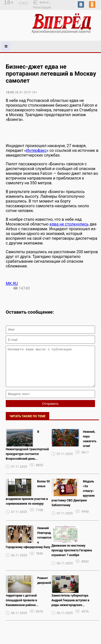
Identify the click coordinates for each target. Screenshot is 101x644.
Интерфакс (36, 150)
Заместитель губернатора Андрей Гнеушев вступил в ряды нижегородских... (70, 608)
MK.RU (12, 284)
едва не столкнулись (69, 224)
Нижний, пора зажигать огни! (90, 446)
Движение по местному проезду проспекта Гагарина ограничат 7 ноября (72, 558)
